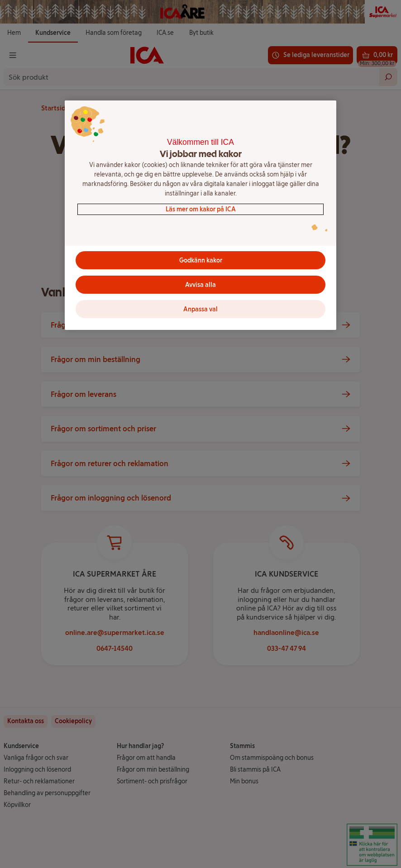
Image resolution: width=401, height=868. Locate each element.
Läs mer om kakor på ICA (201, 209)
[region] (200, 215)
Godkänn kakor (201, 260)
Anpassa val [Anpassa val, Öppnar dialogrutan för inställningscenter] (200, 309)
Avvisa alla (200, 285)
